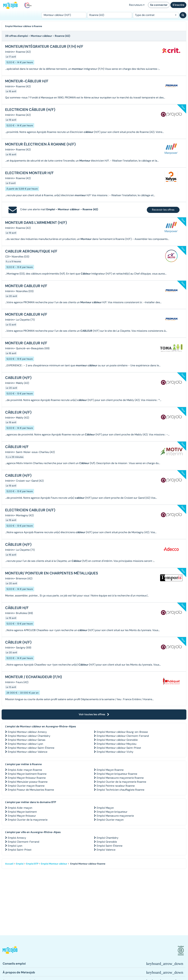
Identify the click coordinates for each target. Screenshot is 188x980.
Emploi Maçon (105, 808)
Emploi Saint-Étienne (110, 846)
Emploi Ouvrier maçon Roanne (26, 786)
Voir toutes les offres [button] (94, 714)
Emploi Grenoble (107, 842)
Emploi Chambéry (108, 838)
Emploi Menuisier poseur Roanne (28, 782)
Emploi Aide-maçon (20, 808)
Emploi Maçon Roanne (110, 770)
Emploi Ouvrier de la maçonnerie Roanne (121, 782)
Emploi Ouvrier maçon (110, 820)
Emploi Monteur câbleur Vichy (115, 752)
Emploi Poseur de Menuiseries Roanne (31, 790)
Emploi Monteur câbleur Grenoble (117, 740)
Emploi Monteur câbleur (54, 864)
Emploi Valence (106, 850)
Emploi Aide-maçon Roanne (25, 770)
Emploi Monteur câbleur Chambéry (29, 736)
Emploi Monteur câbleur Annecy (27, 732)
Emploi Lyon (15, 846)
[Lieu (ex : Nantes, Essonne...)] (110, 15)
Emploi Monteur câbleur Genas (27, 740)
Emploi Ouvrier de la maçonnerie (28, 820)
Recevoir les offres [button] (163, 210)
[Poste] (64, 15)
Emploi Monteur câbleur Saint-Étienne (31, 748)
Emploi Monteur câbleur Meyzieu (117, 744)
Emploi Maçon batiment (22, 812)
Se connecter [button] (159, 5)
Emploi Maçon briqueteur (112, 812)
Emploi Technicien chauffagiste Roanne (120, 790)
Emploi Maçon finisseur (22, 816)
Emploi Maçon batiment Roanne (27, 774)
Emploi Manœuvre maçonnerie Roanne (120, 778)
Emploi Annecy (17, 838)
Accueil (9, 864)
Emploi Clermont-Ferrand (23, 842)
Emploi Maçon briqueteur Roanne (117, 774)
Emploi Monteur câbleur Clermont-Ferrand (123, 736)
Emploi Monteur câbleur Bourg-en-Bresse (122, 732)
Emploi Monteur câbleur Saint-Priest (119, 748)
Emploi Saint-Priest (20, 850)
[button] (10, 951)
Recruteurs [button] (137, 5)
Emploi (20, 864)
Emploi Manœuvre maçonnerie (115, 816)
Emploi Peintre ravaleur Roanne (116, 786)
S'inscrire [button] (178, 5)
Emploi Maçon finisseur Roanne (27, 778)
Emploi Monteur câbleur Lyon (25, 744)
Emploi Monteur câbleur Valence (28, 752)
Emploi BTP (32, 864)
